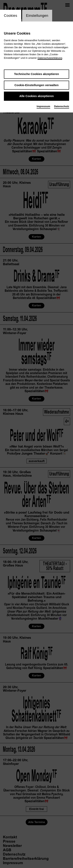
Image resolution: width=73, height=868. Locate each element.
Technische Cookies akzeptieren (36, 74)
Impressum (43, 106)
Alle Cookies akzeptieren (36, 96)
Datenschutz (62, 106)
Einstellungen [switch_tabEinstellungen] (37, 16)
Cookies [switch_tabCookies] (11, 16)
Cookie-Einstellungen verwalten (36, 85)
